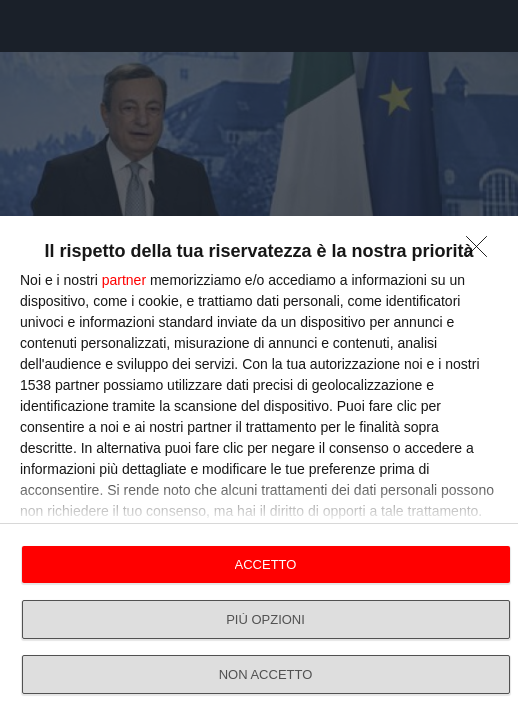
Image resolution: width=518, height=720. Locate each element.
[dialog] (259, 468)
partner (124, 280)
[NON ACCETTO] (482, 252)
